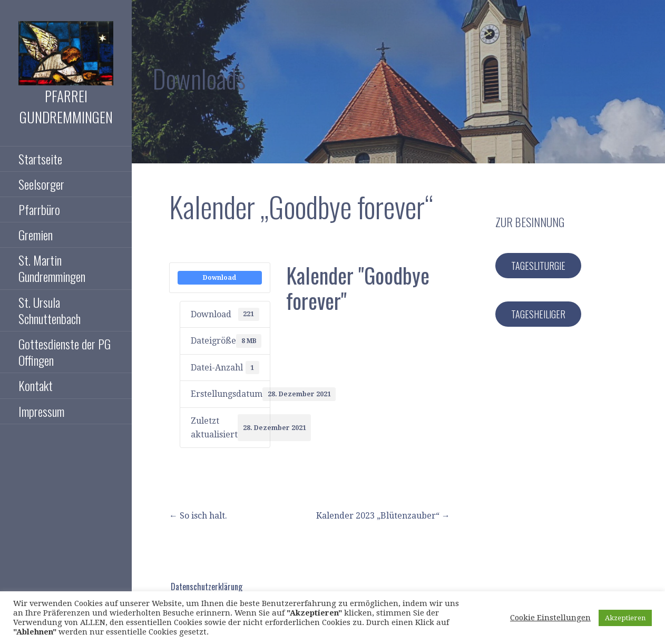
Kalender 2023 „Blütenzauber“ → (383, 516)
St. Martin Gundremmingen (52, 268)
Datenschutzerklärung (207, 587)
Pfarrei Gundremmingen (66, 106)
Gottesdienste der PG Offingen (65, 352)
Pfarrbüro (39, 209)
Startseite (40, 159)
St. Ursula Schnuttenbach (50, 310)
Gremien (36, 235)
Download (219, 278)
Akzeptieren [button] (625, 618)
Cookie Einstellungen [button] (550, 618)
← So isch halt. (198, 516)
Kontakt (36, 385)
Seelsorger (41, 184)
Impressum (41, 411)
